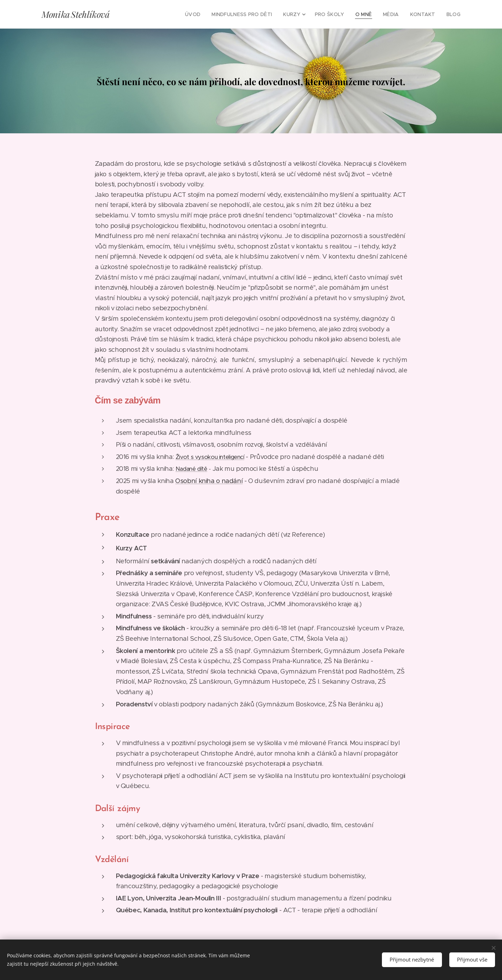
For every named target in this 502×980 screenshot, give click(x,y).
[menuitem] (206, 14)
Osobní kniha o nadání (209, 481)
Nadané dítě (191, 469)
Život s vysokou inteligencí (210, 457)
